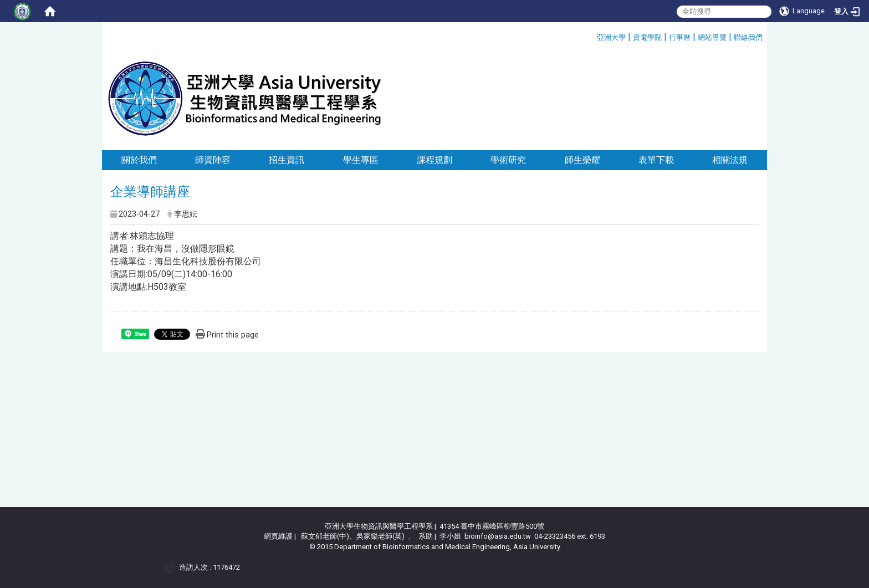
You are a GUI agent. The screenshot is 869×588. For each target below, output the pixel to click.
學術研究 (508, 160)
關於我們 (139, 160)
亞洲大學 (611, 37)
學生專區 (361, 160)
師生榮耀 (582, 160)
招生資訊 (287, 160)
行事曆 (680, 37)
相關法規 (730, 160)
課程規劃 (434, 160)
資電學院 (647, 37)
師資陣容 (213, 160)
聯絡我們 (748, 37)
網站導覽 (712, 37)
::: (593, 36)
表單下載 (656, 160)
